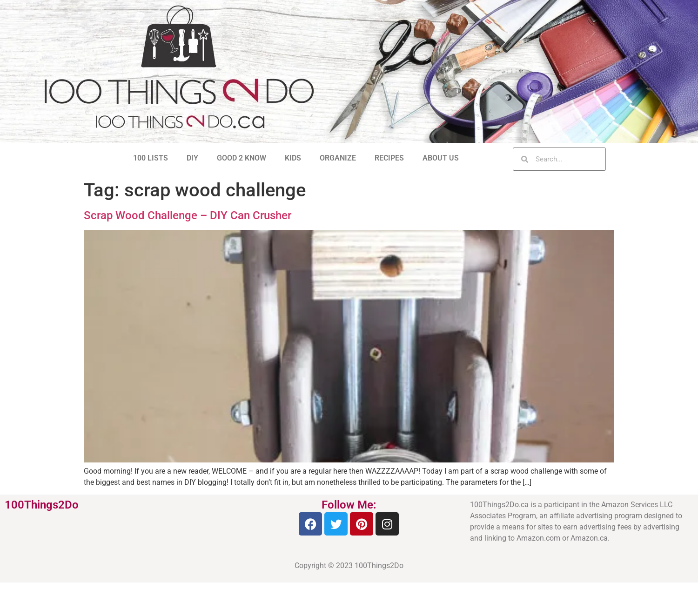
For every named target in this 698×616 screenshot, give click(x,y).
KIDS (293, 158)
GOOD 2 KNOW (242, 158)
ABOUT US (441, 158)
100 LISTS (151, 158)
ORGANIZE (338, 158)
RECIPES (389, 158)
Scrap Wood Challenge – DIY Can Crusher (188, 215)
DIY (192, 158)
